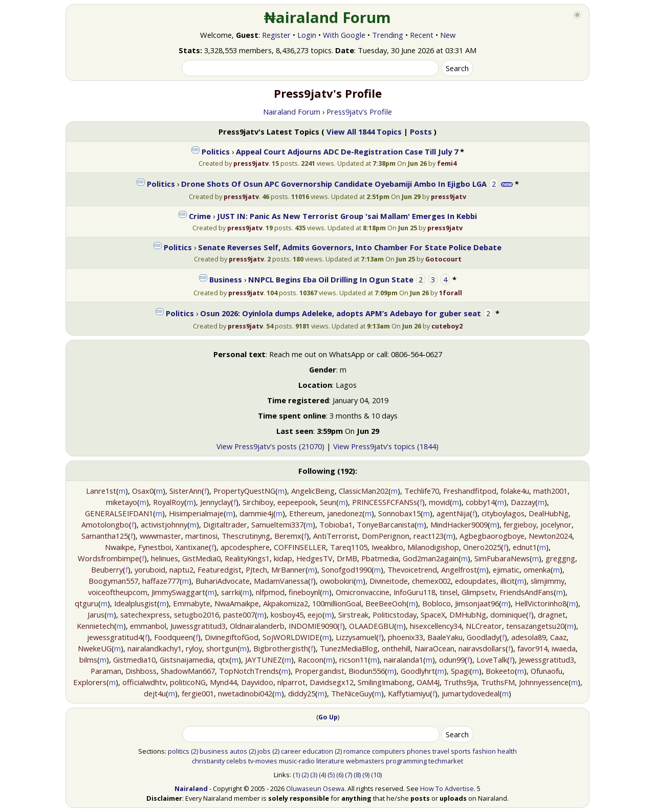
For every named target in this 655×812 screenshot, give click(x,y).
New (448, 35)
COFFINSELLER (300, 547)
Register (276, 35)
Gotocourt (443, 259)
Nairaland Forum (292, 112)
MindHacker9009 (459, 524)
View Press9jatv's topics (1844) (386, 446)
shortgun (222, 648)
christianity (208, 761)
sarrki (231, 592)
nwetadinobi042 (245, 693)
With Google (344, 35)
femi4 (447, 163)
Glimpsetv (478, 592)
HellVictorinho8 (541, 603)
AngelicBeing (313, 491)
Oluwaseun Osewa (315, 788)
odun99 (452, 660)
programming (406, 761)
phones (419, 751)
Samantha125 (105, 536)
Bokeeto (500, 671)
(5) (331, 775)
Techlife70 (422, 491)
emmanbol (148, 626)
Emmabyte (192, 603)
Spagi (460, 671)
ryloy (194, 648)
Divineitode (389, 581)
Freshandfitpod (470, 491)
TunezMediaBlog (349, 648)
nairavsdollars (482, 648)
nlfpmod (270, 592)
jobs (264, 751)
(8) (357, 775)
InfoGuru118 (414, 592)
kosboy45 (287, 615)
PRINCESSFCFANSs (385, 502)
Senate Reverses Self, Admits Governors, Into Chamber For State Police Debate (350, 247)
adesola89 (529, 637)
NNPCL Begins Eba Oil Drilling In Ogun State (331, 279)
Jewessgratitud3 (547, 660)
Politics (216, 151)
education (318, 751)
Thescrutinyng (246, 536)
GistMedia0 (201, 558)
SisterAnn (185, 491)
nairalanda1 (403, 660)
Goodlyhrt (418, 671)
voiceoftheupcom (118, 592)
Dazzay (523, 502)
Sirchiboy (258, 502)
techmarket (446, 761)
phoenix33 (406, 637)
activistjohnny (164, 524)
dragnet (552, 615)
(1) (296, 775)
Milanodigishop (433, 547)
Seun (328, 502)
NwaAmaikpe (237, 603)
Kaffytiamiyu (409, 693)
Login (307, 35)
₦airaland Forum (328, 17)
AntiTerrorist (335, 536)
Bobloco (436, 603)
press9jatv (251, 163)
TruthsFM (498, 682)
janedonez (345, 513)
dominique (508, 615)
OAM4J (428, 682)
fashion (484, 751)
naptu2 (181, 569)
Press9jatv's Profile (359, 112)
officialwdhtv (144, 682)
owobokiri (337, 581)
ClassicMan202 (364, 491)
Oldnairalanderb (257, 626)
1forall (451, 293)
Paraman (106, 671)
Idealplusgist (136, 603)
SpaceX (433, 615)
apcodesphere (245, 547)
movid (439, 502)
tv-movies (263, 761)
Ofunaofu (547, 671)
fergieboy (520, 524)
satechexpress (145, 615)
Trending (388, 35)
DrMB (347, 558)
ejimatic (506, 569)
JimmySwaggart (178, 592)
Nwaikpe (119, 547)
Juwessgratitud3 (198, 626)
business (214, 751)
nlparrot (291, 682)
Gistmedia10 (134, 660)
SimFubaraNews (502, 558)
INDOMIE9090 (313, 626)
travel (441, 751)
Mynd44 (223, 682)
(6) (340, 775)
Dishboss (141, 671)
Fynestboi (155, 547)
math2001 (550, 491)
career (291, 751)
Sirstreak (353, 615)
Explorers (90, 682)
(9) (366, 775)
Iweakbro (387, 547)
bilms (88, 660)
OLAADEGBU (372, 626)
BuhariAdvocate (223, 581)
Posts (421, 131)
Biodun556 (367, 671)
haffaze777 (161, 581)
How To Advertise (447, 788)
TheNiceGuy (352, 693)
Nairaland (191, 788)
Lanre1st (101, 491)
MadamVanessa (281, 581)
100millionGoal (337, 603)
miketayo (122, 502)
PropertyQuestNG (244, 491)
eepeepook (297, 502)
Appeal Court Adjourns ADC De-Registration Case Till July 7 (347, 151)
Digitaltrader (225, 524)
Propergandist (320, 671)
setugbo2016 (196, 615)
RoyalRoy (169, 502)
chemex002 (431, 581)
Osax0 (143, 491)
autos (238, 751)
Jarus (96, 615)
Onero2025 (482, 547)
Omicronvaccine (363, 592)
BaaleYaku (445, 637)
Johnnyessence (544, 682)
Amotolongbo (105, 524)
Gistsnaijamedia (187, 660)
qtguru (86, 603)
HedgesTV (314, 558)
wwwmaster (160, 536)
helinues (165, 558)
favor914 (532, 648)
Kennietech (95, 626)
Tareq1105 (349, 547)
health (507, 751)
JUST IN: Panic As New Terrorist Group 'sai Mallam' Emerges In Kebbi (347, 216)
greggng (560, 558)
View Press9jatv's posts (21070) (270, 446)
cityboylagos (503, 513)
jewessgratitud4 (115, 637)
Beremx (288, 536)
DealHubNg (549, 513)
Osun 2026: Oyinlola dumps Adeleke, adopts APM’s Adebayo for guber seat (341, 313)
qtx (223, 660)
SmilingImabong (385, 682)
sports (461, 751)
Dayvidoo (257, 682)
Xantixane (192, 547)
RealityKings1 (247, 558)
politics (179, 751)
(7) (348, 775)
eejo (315, 615)
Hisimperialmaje (196, 513)
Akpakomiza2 (286, 603)
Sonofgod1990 (346, 569)
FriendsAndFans (527, 592)
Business (226, 279)
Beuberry (107, 569)
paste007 (239, 615)
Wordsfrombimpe (108, 558)
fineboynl (304, 592)
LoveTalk (492, 660)
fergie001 (198, 693)
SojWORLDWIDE (291, 637)
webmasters (365, 761)
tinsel (449, 592)
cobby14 (480, 502)
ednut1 (525, 547)
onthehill (396, 648)
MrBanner (288, 569)
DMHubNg (468, 615)
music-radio (297, 761)
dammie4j (256, 513)
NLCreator (484, 626)
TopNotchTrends (249, 671)
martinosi (201, 536)
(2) (194, 751)
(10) (376, 775)
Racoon (311, 660)
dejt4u (155, 693)
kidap (283, 558)
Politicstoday (395, 615)
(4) (322, 775)
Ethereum (306, 513)
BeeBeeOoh (386, 603)
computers (389, 751)
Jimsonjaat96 (477, 603)
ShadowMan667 (188, 671)
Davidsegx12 (332, 682)
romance (357, 751)
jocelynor (556, 524)
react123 (429, 536)
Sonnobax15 (399, 513)
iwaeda (564, 648)
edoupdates (476, 581)
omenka (537, 569)
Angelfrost (459, 569)
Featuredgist (220, 569)
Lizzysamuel (356, 637)
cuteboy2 (447, 326)
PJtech (256, 569)
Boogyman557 (113, 581)
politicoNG (188, 682)
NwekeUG (95, 648)
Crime (200, 216)
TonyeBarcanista (386, 524)
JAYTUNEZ (264, 660)
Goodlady (483, 637)
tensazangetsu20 (535, 626)
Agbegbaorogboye (492, 536)
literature (330, 761)
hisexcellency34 (436, 626)
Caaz (558, 637)
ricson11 (354, 660)
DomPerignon (386, 536)
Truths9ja (460, 682)
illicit (508, 581)
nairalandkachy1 (155, 648)
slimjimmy (548, 581)
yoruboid (150, 569)
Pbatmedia (380, 558)
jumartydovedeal (471, 693)
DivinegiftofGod (232, 637)
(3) (314, 775)
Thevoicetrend (412, 569)
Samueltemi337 (277, 524)
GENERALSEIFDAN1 (119, 513)
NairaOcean (434, 648)
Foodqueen (173, 637)
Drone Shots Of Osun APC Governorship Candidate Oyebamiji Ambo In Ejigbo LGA (334, 184)
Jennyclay (215, 502)
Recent (422, 35)
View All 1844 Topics (364, 131)
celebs (236, 761)
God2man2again (431, 558)
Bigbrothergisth (281, 648)
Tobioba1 (336, 524)
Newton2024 (550, 536)
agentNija (453, 513)
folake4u (515, 491)
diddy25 (302, 693)
